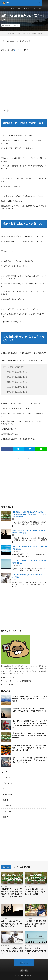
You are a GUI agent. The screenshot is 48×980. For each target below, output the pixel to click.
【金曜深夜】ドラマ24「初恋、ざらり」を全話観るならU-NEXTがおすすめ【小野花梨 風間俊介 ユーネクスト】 (29, 711)
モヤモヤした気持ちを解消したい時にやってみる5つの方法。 (12, 951)
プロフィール (8, 783)
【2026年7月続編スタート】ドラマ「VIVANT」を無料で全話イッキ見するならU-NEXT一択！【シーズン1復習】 (30, 699)
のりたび (30, 976)
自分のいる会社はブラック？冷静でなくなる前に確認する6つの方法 (11, 924)
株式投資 (26, 8)
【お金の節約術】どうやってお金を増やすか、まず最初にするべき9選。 (35, 891)
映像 (5, 800)
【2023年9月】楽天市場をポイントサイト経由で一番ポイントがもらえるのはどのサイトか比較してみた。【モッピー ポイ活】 (29, 748)
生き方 (41, 8)
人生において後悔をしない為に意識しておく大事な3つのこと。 (35, 951)
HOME (3, 8)
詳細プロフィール (8, 677)
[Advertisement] (24, 78)
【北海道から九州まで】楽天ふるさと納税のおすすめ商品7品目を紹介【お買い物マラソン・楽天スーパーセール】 (29, 514)
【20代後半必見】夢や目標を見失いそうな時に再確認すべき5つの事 (35, 924)
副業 (19, 8)
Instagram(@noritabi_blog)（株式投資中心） (18, 681)
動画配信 (11, 8)
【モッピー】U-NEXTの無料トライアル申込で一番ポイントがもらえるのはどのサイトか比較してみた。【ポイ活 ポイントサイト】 (30, 760)
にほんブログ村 (8, 685)
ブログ (6, 777)
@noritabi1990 (19, 50)
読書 (34, 8)
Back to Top (24, 963)
